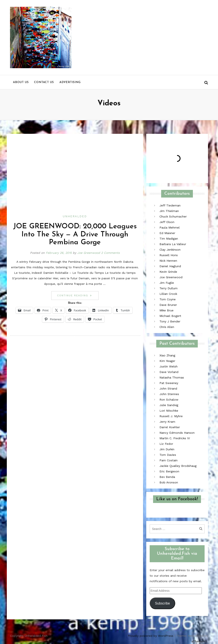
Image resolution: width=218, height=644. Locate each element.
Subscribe (162, 603)
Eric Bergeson (169, 471)
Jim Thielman (169, 211)
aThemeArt (199, 641)
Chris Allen (167, 327)
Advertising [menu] (70, 82)
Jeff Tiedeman (170, 205)
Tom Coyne (168, 299)
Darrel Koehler (170, 427)
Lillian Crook (168, 294)
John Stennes (169, 394)
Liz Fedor (166, 444)
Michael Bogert (170, 316)
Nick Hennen (168, 261)
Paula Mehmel (170, 227)
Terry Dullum (169, 288)
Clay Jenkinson (170, 250)
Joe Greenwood (89, 253)
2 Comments (110, 253)
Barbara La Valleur (173, 244)
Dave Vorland (169, 372)
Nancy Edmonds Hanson (177, 433)
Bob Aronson (169, 482)
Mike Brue (166, 310)
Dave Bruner (168, 305)
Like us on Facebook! (177, 499)
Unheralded (75, 216)
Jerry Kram (167, 422)
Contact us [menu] (44, 82)
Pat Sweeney (169, 383)
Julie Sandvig (169, 405)
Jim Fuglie (167, 283)
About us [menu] (21, 82)
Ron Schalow (169, 400)
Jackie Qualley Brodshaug (178, 466)
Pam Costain (169, 460)
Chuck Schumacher (173, 216)
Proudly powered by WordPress (151, 636)
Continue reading (78, 295)
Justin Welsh (169, 366)
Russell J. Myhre (171, 416)
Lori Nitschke (169, 411)
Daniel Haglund (170, 266)
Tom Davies (168, 455)
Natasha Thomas (172, 377)
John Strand (168, 388)
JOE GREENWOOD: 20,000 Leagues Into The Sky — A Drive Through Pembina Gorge (75, 234)
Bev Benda (167, 477)
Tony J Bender (170, 321)
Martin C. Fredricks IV (175, 438)
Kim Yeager (167, 361)
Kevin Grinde (168, 272)
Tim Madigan (169, 239)
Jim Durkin (167, 449)
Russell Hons (169, 255)
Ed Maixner (167, 233)
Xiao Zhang (167, 355)
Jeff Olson (167, 222)
